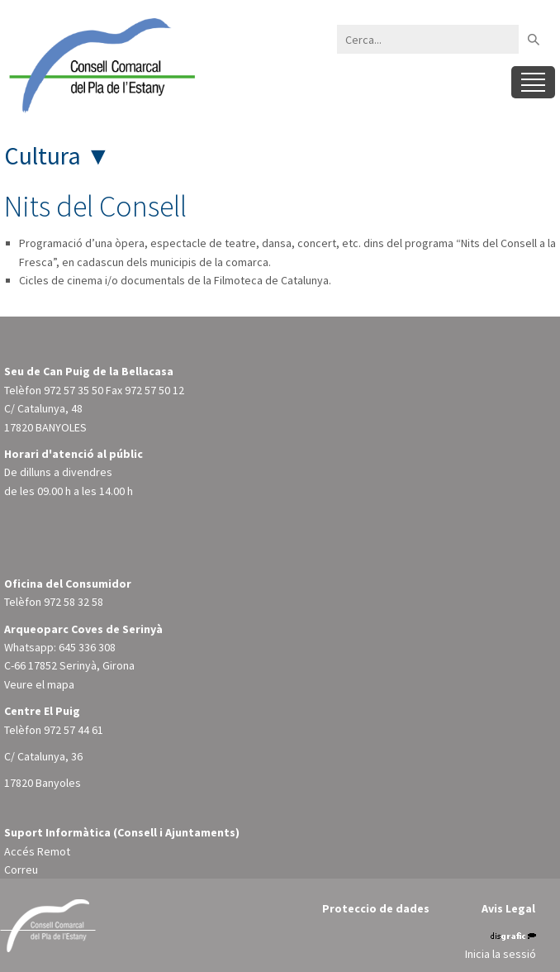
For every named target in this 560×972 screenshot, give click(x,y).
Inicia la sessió (501, 954)
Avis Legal (508, 908)
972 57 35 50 (74, 390)
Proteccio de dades (376, 908)
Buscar (533, 39)
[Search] (428, 39)
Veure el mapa (39, 684)
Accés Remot (37, 851)
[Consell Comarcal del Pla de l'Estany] (99, 64)
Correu (21, 870)
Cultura (43, 155)
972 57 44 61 (74, 730)
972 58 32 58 (74, 602)
